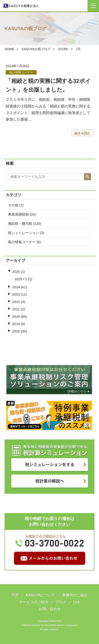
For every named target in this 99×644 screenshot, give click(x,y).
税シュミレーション (24, 233)
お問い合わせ (50, 609)
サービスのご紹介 (34, 602)
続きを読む (82, 133)
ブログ (61, 602)
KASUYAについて (40, 595)
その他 (13, 205)
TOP (15, 595)
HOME (9, 49)
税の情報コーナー (22, 242)
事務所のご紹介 (75, 595)
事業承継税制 (18, 214)
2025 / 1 (21, 279)
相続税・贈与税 (20, 224)
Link (77, 602)
